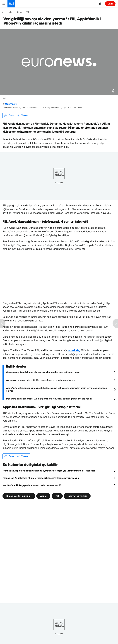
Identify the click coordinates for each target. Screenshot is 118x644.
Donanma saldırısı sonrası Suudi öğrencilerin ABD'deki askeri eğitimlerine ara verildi (49, 399)
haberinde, (74, 350)
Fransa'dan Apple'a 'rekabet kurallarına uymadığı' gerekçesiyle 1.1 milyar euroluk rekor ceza (49, 471)
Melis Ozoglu (11, 104)
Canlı (110, 4)
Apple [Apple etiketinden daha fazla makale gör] (43, 496)
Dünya (19, 12)
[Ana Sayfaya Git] (11, 4)
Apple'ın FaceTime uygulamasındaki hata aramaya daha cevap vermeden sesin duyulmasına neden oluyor (57, 389)
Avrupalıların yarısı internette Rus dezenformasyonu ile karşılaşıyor (41, 380)
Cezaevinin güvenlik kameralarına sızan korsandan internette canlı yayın (43, 372)
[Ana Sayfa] (3, 12)
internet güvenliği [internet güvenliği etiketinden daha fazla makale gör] (77, 496)
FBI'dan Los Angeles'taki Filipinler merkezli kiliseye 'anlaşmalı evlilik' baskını (41, 478)
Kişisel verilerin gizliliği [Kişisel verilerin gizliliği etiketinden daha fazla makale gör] (19, 496)
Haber (10, 12)
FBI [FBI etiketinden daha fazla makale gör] (57, 496)
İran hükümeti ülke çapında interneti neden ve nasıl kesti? (32, 485)
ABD (28, 12)
